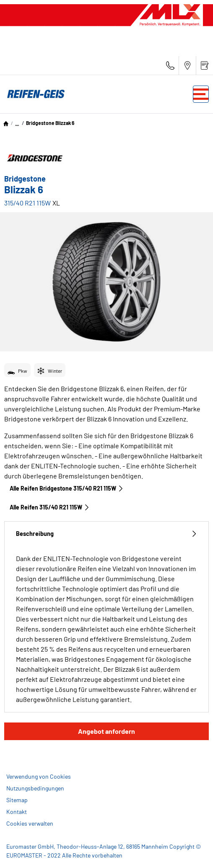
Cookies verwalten (30, 823)
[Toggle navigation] (201, 94)
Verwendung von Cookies (39, 776)
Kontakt (17, 812)
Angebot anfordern (106, 731)
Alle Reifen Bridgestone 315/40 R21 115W (67, 488)
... (17, 123)
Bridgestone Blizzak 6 (50, 123)
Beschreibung (106, 534)
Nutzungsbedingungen (35, 788)
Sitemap (17, 800)
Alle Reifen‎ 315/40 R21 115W (50, 507)
